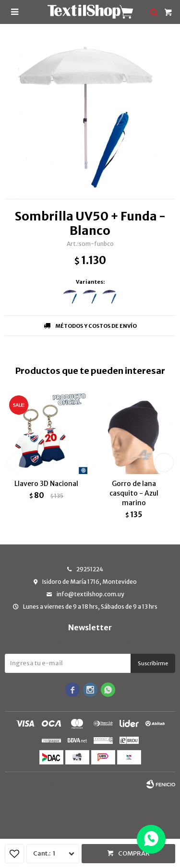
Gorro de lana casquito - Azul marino (134, 493)
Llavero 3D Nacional (46, 484)
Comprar (134, 853)
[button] (164, 463)
